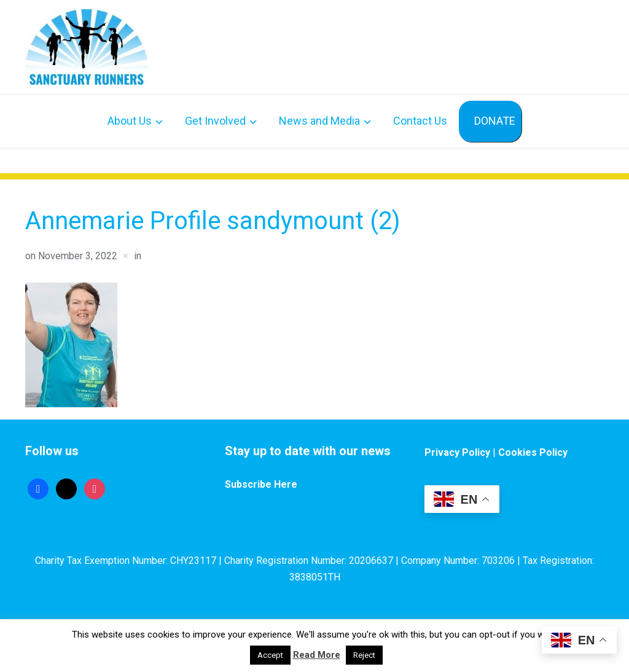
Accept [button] (270, 655)
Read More (317, 655)
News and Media (319, 121)
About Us (130, 121)
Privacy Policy (457, 452)
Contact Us (420, 121)
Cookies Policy (533, 452)
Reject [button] (364, 655)
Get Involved (215, 121)
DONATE (495, 121)
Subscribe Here (261, 484)
